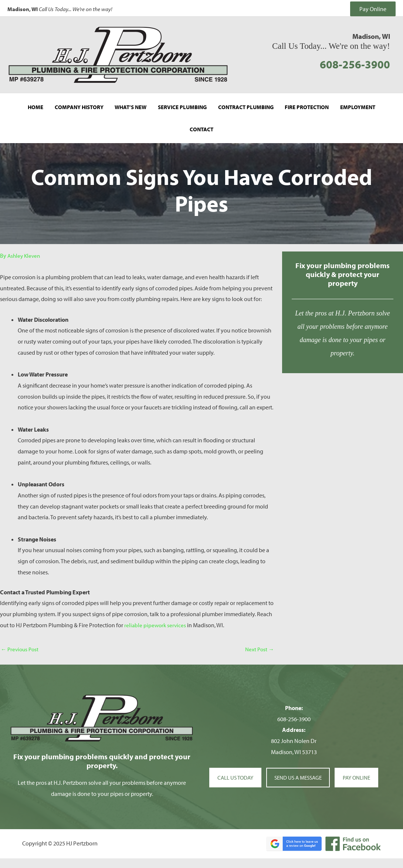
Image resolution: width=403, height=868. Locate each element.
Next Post (259, 638)
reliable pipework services (156, 613)
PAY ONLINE (360, 766)
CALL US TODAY (232, 766)
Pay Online (373, 7)
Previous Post (21, 638)
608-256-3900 (355, 61)
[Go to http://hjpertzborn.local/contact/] (343, 300)
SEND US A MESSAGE (298, 766)
